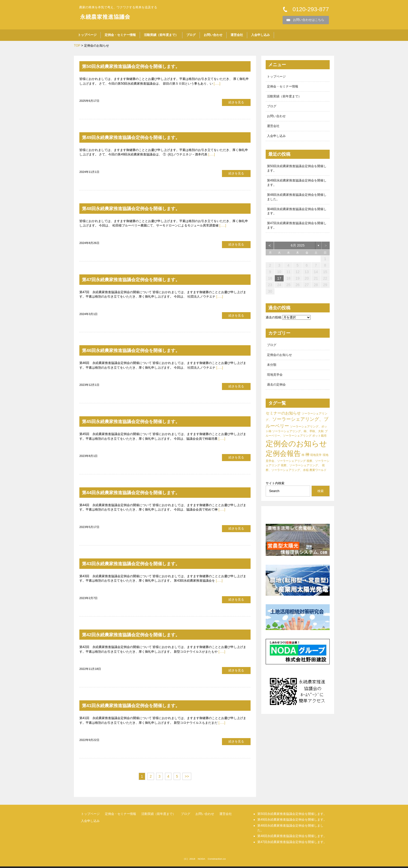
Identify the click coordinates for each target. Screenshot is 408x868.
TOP (77, 46)
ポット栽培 (319, 439)
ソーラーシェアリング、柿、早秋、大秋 (298, 435)
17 (279, 281)
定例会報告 (283, 457)
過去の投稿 (273, 320)
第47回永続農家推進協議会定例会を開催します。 (139, 280)
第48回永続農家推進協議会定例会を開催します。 (139, 209)
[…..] (217, 84)
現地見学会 (275, 378)
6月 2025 (298, 248)
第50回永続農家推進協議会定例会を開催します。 (139, 66)
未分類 (272, 368)
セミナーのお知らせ (283, 416)
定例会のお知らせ (279, 358)
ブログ (191, 35)
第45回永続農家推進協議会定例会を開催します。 (139, 422)
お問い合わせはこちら (309, 20)
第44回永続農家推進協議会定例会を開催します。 (139, 493)
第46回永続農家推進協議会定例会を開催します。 (139, 351)
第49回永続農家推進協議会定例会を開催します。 (139, 137)
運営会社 (237, 35)
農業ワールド (318, 473)
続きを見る (236, 103)
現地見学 (316, 458)
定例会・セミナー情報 (120, 35)
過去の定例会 (276, 388)
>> (187, 778)
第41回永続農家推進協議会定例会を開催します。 (139, 707)
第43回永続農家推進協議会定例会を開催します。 (139, 564)
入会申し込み (260, 35)
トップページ (87, 35)
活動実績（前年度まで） (161, 35)
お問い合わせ (213, 35)
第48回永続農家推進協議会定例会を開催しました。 (297, 199)
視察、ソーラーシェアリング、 (301, 469)
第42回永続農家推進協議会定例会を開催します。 (139, 636)
